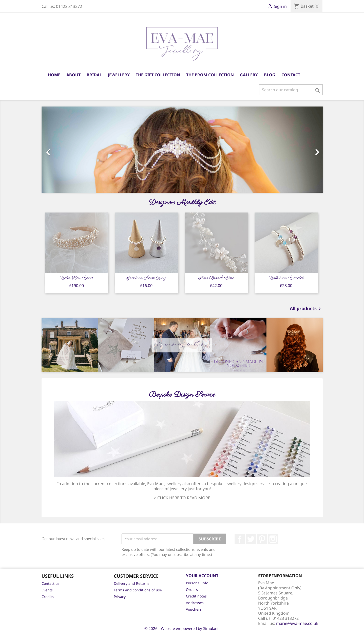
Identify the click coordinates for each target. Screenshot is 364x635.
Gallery (249, 75)
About (73, 75)
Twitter (251, 539)
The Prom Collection (210, 75)
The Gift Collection (158, 75)
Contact (291, 75)
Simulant (211, 628)
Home (54, 75)
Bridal (94, 75)
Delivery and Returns (132, 583)
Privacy (120, 597)
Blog (270, 75)
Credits (48, 597)
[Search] (291, 90)
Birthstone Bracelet (286, 278)
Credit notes (196, 596)
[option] (182, 150)
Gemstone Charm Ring (146, 278)
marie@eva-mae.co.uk (297, 623)
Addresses (195, 603)
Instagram (273, 539)
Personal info (197, 583)
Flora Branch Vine (216, 278)
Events (47, 590)
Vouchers (194, 609)
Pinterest (262, 539)
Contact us (51, 583)
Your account (202, 576)
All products (306, 309)
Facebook (240, 539)
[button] (63, 150)
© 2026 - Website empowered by (174, 628)
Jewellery (119, 75)
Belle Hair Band (76, 278)
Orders (192, 589)
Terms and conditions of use (138, 590)
